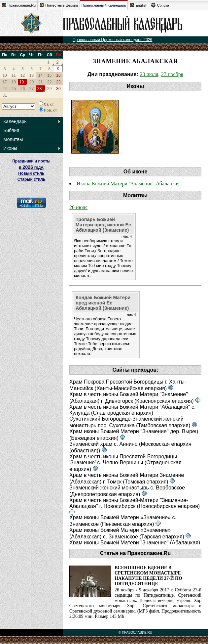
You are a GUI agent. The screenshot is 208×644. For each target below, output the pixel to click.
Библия (11, 130)
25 (14, 89)
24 (4, 89)
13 (32, 75)
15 (49, 75)
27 (32, 89)
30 (58, 89)
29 (49, 89)
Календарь (15, 121)
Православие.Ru (19, 5)
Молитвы (13, 139)
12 (23, 75)
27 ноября (172, 74)
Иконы (10, 148)
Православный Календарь (104, 5)
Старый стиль (31, 179)
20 (32, 82)
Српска (160, 5)
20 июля (149, 74)
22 (49, 82)
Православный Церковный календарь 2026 (112, 40)
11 (14, 75)
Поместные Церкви (59, 5)
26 (23, 89)
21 (40, 82)
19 (22, 82)
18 (14, 82)
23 (58, 82)
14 (40, 75)
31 (4, 95)
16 (58, 75)
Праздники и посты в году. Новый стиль (31, 167)
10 (4, 75)
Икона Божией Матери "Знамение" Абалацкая (128, 184)
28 (39, 89)
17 (4, 82)
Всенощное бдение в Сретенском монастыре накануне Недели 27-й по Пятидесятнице (148, 576)
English (138, 5)
